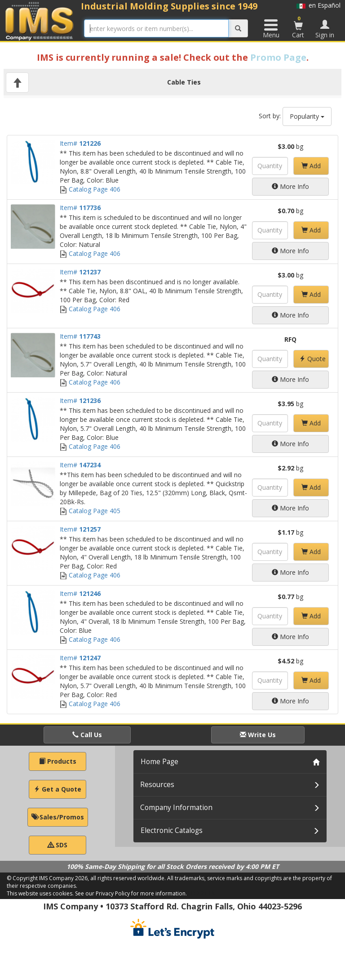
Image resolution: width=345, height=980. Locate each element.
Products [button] (58, 761)
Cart (298, 27)
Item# (80, 143)
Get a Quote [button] (57, 789)
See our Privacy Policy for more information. (131, 893)
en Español (318, 5)
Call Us (87, 735)
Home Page (159, 762)
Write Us (258, 735)
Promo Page (278, 57)
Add (311, 166)
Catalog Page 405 (90, 511)
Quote (312, 359)
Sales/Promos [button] (58, 817)
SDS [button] (57, 845)
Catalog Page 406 (90, 189)
